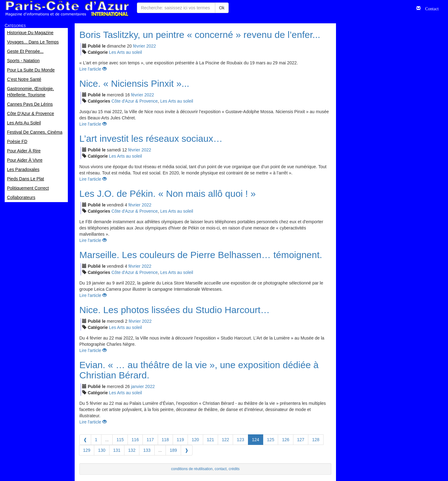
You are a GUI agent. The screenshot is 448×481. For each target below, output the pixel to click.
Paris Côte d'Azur (67, 9)
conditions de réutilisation (192, 469)
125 (271, 440)
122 (225, 440)
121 (210, 440)
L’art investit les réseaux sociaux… (151, 139)
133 (147, 450)
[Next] (187, 450)
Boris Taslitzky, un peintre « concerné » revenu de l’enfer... (200, 35)
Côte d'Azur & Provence (135, 101)
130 (102, 450)
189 (173, 450)
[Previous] (85, 440)
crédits (234, 469)
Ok (222, 8)
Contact (430, 8)
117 (150, 440)
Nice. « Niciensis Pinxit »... (134, 83)
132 (132, 450)
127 (301, 440)
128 (316, 440)
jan (137, 386)
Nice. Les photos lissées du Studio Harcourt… (175, 310)
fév (139, 46)
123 (240, 440)
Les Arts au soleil (125, 52)
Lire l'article (93, 69)
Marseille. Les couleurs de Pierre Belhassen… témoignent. (201, 255)
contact (221, 469)
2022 (151, 46)
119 (180, 440)
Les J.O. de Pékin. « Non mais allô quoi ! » (168, 194)
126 (285, 440)
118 (165, 440)
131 (117, 450)
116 (135, 440)
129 (87, 450)
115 (120, 440)
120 (195, 440)
